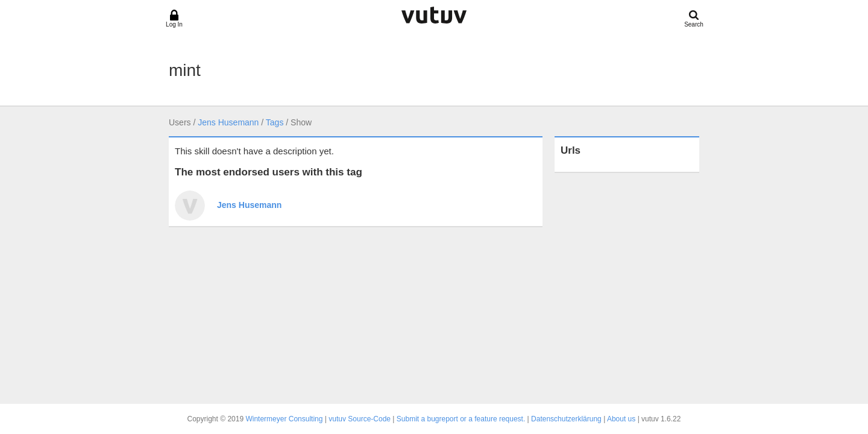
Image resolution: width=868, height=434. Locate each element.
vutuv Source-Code (360, 419)
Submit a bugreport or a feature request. (461, 419)
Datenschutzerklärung (566, 419)
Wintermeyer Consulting (284, 419)
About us (621, 419)
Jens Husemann (228, 122)
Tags (275, 122)
